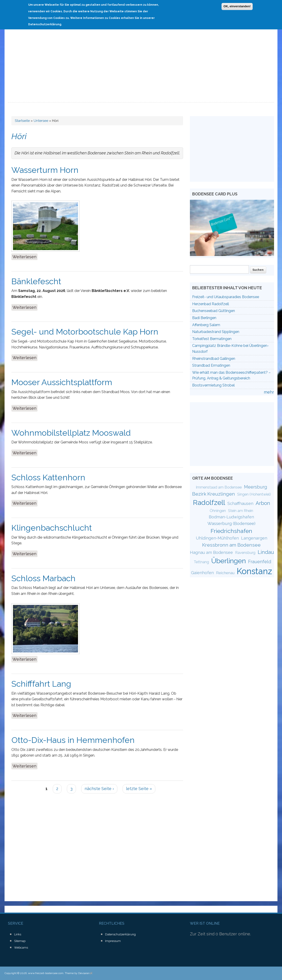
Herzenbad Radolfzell (211, 304)
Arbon (263, 503)
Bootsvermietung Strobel (213, 385)
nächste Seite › (99, 789)
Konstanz (254, 571)
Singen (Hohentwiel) (254, 494)
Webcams (21, 948)
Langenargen (254, 538)
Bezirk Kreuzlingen (214, 494)
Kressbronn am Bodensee (231, 545)
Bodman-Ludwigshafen (231, 517)
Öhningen (218, 511)
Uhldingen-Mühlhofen (217, 538)
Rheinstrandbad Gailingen (214, 359)
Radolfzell (209, 502)
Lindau (266, 552)
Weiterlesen (25, 256)
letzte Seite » (139, 789)
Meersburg (256, 487)
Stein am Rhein (241, 511)
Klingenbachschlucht (52, 528)
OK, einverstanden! (237, 6)
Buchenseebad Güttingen (214, 311)
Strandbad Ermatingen (211, 365)
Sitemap (20, 941)
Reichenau (225, 573)
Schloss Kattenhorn (48, 477)
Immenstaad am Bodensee (219, 487)
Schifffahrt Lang (41, 684)
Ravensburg (245, 553)
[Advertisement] (141, 68)
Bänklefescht (36, 281)
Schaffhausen (240, 503)
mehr (269, 392)
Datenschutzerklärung (120, 934)
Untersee (41, 121)
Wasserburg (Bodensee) (231, 523)
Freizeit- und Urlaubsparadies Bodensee (226, 297)
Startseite (22, 121)
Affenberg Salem (206, 325)
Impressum (113, 941)
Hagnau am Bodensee (211, 552)
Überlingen (229, 561)
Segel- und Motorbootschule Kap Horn (85, 332)
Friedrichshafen (231, 531)
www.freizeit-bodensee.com (46, 973)
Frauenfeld (260, 562)
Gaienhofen (202, 573)
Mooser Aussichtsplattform (62, 382)
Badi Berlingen (204, 318)
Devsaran (85, 973)
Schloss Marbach (43, 578)
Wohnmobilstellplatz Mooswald (71, 433)
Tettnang (201, 562)
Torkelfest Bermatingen (212, 339)
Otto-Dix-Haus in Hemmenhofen (73, 740)
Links (18, 934)
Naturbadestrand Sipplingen (216, 332)
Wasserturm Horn (45, 170)
